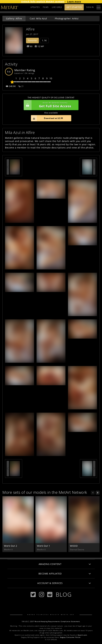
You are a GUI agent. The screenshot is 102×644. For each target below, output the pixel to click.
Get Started (74, 7)
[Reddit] (50, 595)
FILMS (46, 7)
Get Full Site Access (50, 105)
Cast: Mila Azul (38, 18)
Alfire (30, 29)
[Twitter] (33, 595)
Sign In (90, 7)
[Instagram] (42, 595)
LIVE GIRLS (57, 7)
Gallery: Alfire (14, 18)
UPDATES (35, 7)
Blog (64, 594)
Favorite (32, 40)
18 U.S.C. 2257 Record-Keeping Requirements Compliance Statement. (51, 621)
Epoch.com (82, 635)
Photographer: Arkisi (67, 18)
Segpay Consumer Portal (70, 637)
